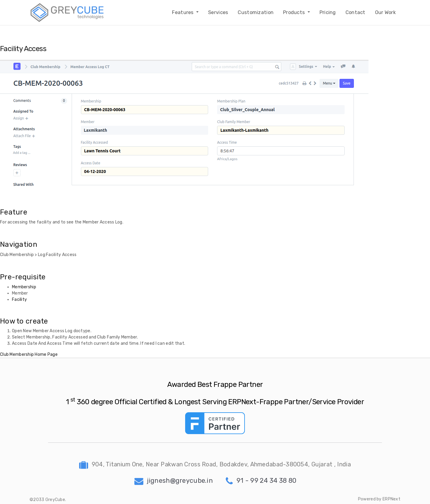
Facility (19, 300)
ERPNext (391, 499)
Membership (24, 287)
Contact (355, 12)
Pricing (328, 12)
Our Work (385, 12)
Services (218, 12)
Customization (256, 12)
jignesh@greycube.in (174, 481)
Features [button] (183, 12)
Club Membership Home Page (29, 354)
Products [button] (295, 12)
